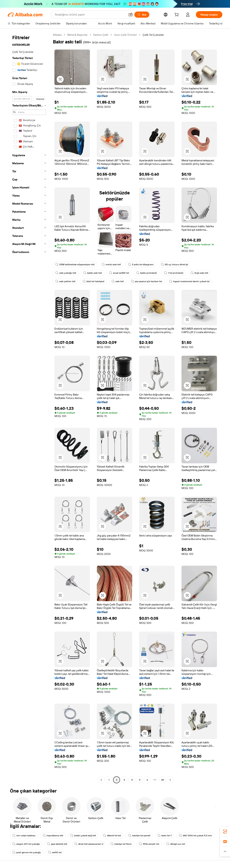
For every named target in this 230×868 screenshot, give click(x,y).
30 (163, 780)
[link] (225, 832)
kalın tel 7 (165, 836)
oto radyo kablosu (24, 836)
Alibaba (57, 35)
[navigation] (29, 408)
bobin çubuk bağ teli (83, 836)
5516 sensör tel (149, 844)
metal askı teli (111, 264)
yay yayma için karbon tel (146, 281)
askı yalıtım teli (65, 281)
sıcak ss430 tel (119, 273)
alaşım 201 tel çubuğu (26, 844)
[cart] (177, 15)
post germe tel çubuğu (27, 852)
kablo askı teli (93, 273)
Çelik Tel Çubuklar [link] (153, 35)
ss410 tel (55, 852)
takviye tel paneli (139, 836)
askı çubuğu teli (66, 273)
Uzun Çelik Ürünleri (125, 35)
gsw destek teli (57, 844)
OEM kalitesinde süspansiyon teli (75, 264)
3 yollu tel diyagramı (141, 264)
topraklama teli (53, 836)
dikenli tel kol (112, 836)
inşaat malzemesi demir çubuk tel (189, 281)
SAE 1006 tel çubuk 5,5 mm (195, 836)
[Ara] (142, 15)
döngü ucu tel (176, 844)
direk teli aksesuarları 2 (89, 844)
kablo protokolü (147, 273)
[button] (131, 15)
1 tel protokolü (174, 273)
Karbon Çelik (101, 35)
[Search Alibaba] (90, 15)
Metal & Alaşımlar (77, 35)
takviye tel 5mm (121, 844)
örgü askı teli (199, 273)
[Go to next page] (170, 780)
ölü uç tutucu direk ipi (174, 264)
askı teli (118, 281)
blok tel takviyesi (93, 281)
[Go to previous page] (101, 780)
